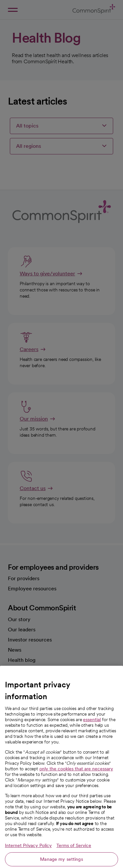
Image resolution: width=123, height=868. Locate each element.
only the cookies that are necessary (76, 781)
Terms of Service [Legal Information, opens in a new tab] (74, 858)
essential (92, 732)
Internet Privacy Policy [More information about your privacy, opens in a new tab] (28, 858)
